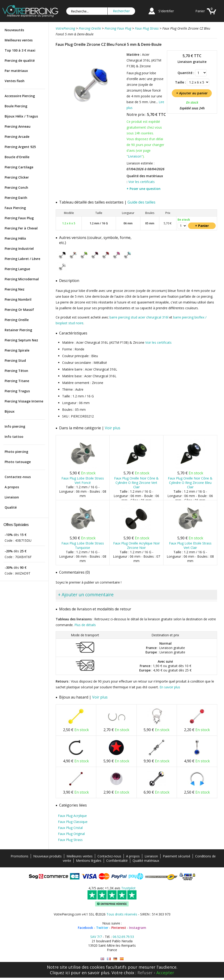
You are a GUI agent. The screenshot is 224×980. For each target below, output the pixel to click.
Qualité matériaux (146, 861)
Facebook (85, 928)
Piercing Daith (16, 198)
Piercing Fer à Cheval (21, 228)
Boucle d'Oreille (17, 157)
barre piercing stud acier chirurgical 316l (139, 317)
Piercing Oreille (17, 320)
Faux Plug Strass (70, 840)
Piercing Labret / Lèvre (22, 259)
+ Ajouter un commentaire (86, 595)
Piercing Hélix (15, 238)
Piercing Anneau (18, 126)
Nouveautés (14, 30)
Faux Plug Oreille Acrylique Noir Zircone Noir (136, 545)
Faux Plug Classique (73, 822)
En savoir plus (170, 687)
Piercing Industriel (19, 249)
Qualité (11, 507)
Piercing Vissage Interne (24, 401)
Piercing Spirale (17, 350)
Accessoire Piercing (20, 96)
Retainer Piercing (18, 330)
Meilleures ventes (19, 40)
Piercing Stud (15, 360)
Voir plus (113, 428)
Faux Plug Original (71, 834)
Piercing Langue (17, 269)
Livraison (12, 497)
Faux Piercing (15, 208)
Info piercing (15, 426)
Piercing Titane (17, 381)
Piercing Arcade (17, 137)
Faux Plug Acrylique (72, 816)
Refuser (145, 973)
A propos (12, 487)
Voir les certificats (142, 182)
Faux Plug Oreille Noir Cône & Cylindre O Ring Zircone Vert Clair (136, 483)
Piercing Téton (16, 371)
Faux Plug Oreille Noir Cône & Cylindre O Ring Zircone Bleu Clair (190, 483)
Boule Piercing (16, 106)
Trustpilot (128, 888)
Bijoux (10, 411)
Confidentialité (117, 861)
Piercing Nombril (18, 299)
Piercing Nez (15, 289)
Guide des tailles (141, 202)
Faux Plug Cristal (70, 828)
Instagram (138, 928)
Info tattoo (14, 437)
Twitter (102, 928)
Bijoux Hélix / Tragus (21, 116)
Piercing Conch (16, 187)
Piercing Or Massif (19, 310)
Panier (200, 11)
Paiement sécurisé (177, 856)
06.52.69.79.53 (123, 937)
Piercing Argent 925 (20, 147)
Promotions (20, 856)
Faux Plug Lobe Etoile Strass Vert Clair (190, 545)
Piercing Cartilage (19, 167)
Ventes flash (15, 81)
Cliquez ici (60, 973)
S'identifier (166, 11)
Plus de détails (85, 625)
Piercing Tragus (17, 391)
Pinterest (119, 928)
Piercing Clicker (17, 177)
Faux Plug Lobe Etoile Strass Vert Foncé (83, 480)
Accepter (165, 973)
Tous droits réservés (122, 914)
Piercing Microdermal (22, 279)
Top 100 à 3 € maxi (20, 50)
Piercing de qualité (20, 60)
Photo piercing (16, 452)
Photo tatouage (18, 462)
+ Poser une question (144, 189)
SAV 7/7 (96, 937)
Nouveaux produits (47, 856)
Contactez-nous (18, 477)
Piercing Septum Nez (21, 340)
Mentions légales (89, 861)
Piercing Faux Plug (19, 218)
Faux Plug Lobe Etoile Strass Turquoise (83, 545)
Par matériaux (16, 71)
